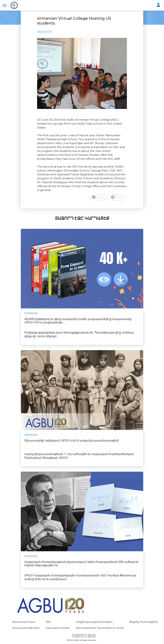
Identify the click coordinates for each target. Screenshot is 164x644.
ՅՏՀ (48, 622)
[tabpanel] (82, 73)
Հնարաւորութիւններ (26, 628)
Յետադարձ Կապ (24, 622)
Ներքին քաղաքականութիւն (94, 622)
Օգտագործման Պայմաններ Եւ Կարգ (100, 628)
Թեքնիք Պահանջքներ (144, 622)
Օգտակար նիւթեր (58, 628)
